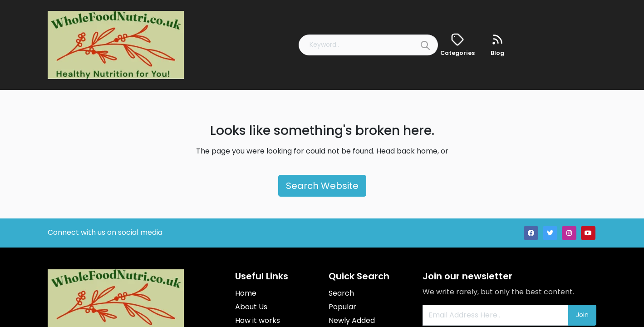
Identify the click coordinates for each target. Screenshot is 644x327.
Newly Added (352, 320)
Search (341, 293)
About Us (251, 307)
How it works (258, 320)
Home (246, 293)
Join (582, 315)
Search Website (322, 186)
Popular (342, 307)
